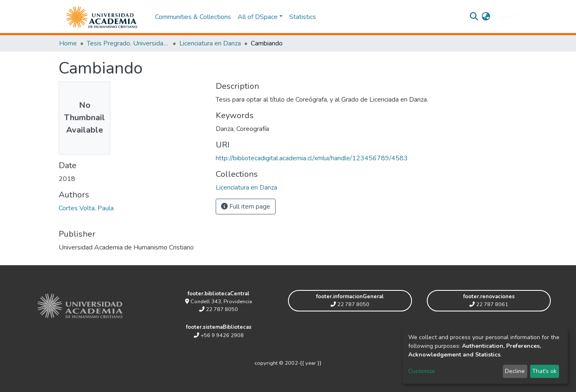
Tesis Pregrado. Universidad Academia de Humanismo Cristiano (128, 43)
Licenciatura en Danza (210, 43)
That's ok (544, 371)
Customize (422, 371)
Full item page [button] (246, 207)
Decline (515, 371)
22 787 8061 (489, 304)
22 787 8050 (219, 309)
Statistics (303, 17)
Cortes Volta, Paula (86, 208)
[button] (486, 17)
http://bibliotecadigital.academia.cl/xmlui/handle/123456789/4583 (312, 158)
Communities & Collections (193, 17)
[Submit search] (474, 17)
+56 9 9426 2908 (219, 335)
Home (68, 43)
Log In (503, 17)
